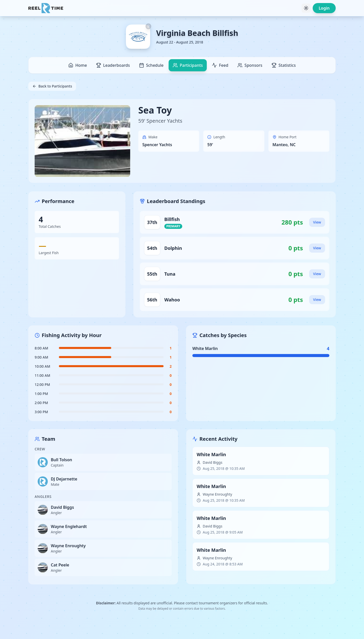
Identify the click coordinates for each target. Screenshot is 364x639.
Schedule (151, 65)
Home (78, 65)
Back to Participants (52, 86)
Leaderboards (113, 65)
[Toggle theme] (306, 8)
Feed (220, 65)
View (317, 222)
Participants (188, 65)
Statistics (284, 65)
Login (324, 8)
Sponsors (250, 65)
